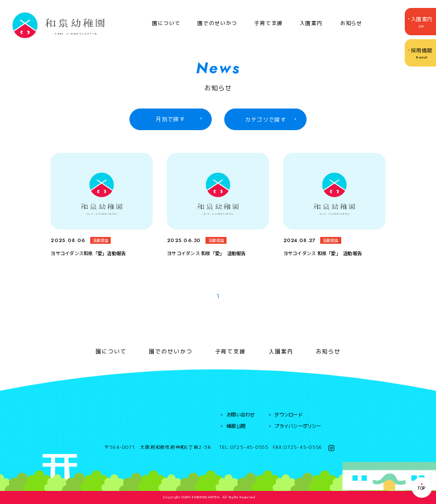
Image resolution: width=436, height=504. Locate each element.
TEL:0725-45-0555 (244, 448)
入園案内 (311, 23)
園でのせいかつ (217, 23)
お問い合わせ (240, 415)
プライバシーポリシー (297, 426)
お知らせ (351, 23)
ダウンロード (288, 415)
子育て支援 (269, 23)
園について (166, 23)
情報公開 (236, 426)
